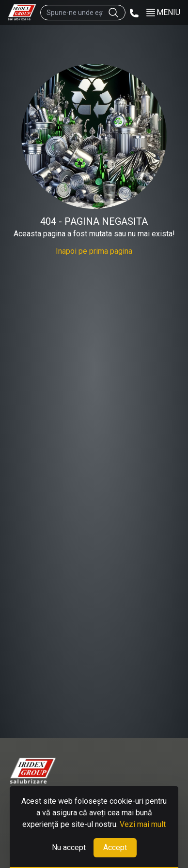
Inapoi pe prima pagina (94, 251)
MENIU (163, 13)
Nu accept (69, 847)
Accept (115, 847)
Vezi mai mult (143, 824)
